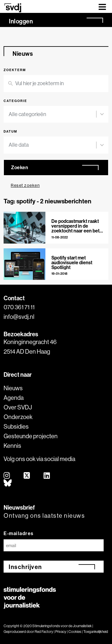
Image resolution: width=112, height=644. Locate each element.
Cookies (75, 632)
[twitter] (27, 476)
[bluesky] (8, 483)
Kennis (12, 446)
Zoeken (20, 167)
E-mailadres (19, 533)
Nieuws (13, 388)
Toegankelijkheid (96, 632)
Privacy (61, 632)
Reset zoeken (25, 185)
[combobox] (52, 114)
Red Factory (44, 632)
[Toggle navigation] (102, 6)
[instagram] (7, 476)
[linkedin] (47, 476)
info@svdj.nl (19, 317)
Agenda (14, 398)
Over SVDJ (18, 407)
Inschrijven (25, 567)
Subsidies (16, 426)
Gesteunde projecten (31, 436)
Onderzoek (18, 417)
